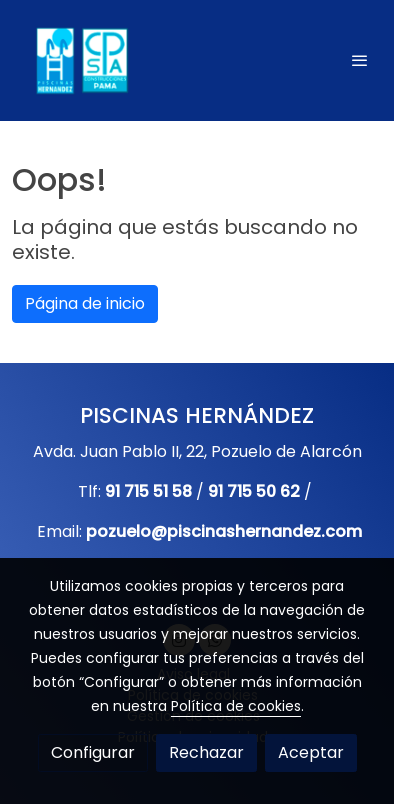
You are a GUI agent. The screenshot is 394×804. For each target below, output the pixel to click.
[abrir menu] (360, 60)
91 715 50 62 (254, 491)
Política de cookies (236, 706)
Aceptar (311, 752)
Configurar (93, 752)
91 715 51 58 (148, 491)
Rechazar (206, 752)
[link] (80, 60)
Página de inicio (85, 303)
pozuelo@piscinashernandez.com (224, 531)
